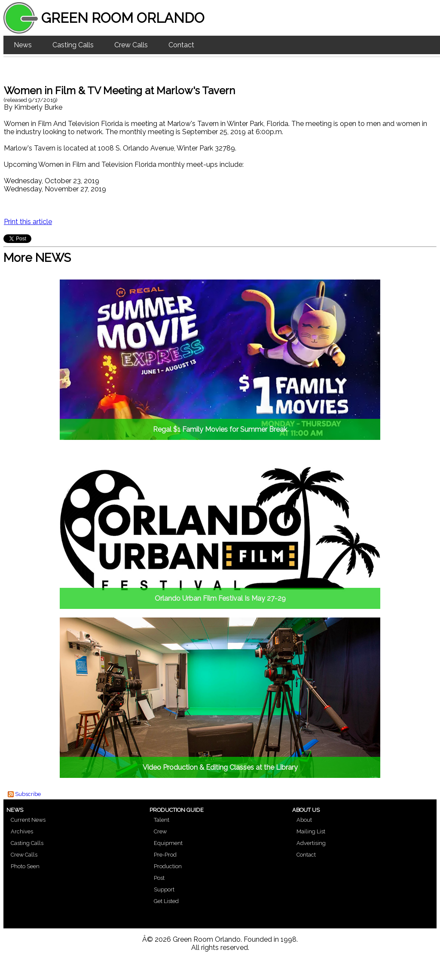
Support (164, 889)
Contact (181, 45)
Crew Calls (131, 45)
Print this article (28, 222)
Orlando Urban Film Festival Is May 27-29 (220, 598)
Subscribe (28, 794)
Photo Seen (25, 866)
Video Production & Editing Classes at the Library (220, 767)
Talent (162, 820)
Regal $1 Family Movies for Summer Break (220, 429)
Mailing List (311, 831)
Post (159, 878)
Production (168, 866)
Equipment (168, 843)
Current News (28, 820)
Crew (160, 831)
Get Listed (166, 901)
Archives (22, 831)
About (304, 820)
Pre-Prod (165, 855)
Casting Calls (73, 45)
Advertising (311, 843)
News (23, 45)
